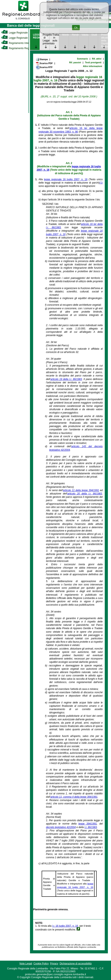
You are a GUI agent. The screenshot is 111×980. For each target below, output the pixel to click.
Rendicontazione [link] (75, 35)
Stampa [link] (42, 59)
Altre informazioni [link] (92, 66)
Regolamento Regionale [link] (18, 48)
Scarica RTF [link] (44, 67)
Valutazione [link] (85, 35)
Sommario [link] (83, 59)
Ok (76, 28)
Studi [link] (94, 35)
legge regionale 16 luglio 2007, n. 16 (66, 179)
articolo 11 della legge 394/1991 (81, 490)
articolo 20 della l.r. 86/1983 (85, 494)
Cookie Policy (41, 964)
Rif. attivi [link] (97, 59)
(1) (101, 183)
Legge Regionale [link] (14, 33)
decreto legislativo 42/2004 (61, 827)
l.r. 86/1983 (91, 827)
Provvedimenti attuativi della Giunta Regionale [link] (104, 41)
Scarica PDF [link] (44, 63)
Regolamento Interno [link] (17, 43)
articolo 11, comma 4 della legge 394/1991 (74, 797)
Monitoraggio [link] (65, 35)
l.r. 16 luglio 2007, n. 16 (65, 926)
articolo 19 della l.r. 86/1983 (66, 379)
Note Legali (26, 964)
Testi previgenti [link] (93, 62)
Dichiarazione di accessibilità (75, 964)
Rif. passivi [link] (75, 62)
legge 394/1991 (87, 824)
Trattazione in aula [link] (56, 38)
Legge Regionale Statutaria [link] (20, 38)
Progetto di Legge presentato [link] (46, 39)
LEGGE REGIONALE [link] (36, 36)
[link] (23, 20)
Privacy (54, 964)
